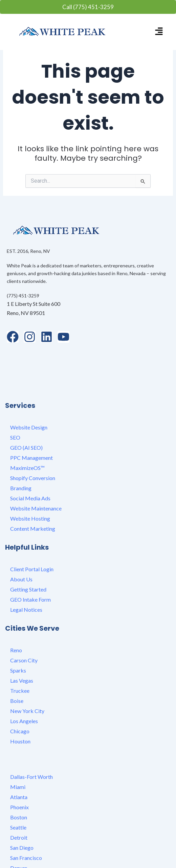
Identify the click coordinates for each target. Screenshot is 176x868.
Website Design (29, 398)
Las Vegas (22, 651)
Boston (19, 788)
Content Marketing (33, 499)
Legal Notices (26, 581)
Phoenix (19, 778)
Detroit (19, 808)
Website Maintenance (36, 479)
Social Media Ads (30, 469)
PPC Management (31, 429)
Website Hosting (30, 489)
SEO (15, 408)
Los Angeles (24, 692)
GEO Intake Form (30, 570)
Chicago (20, 702)
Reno (16, 621)
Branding (21, 459)
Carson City (24, 631)
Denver (19, 839)
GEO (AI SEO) (26, 418)
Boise (17, 672)
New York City (27, 682)
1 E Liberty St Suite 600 (34, 304)
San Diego (22, 819)
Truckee (20, 662)
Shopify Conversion (33, 449)
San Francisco (26, 829)
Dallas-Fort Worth (31, 748)
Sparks (18, 641)
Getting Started (28, 560)
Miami (18, 758)
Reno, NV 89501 (26, 313)
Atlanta (19, 768)
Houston (20, 712)
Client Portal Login (32, 540)
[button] (159, 32)
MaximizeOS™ (27, 439)
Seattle (18, 798)
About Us (21, 550)
